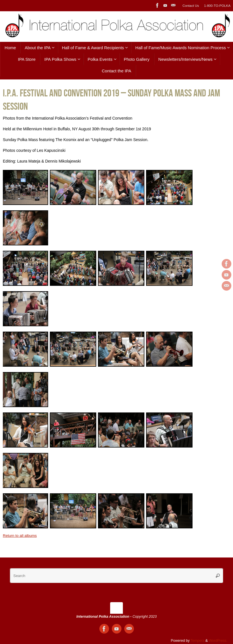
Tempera (197, 641)
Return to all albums (21, 535)
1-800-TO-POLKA (217, 5)
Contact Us (190, 5)
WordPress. (218, 641)
